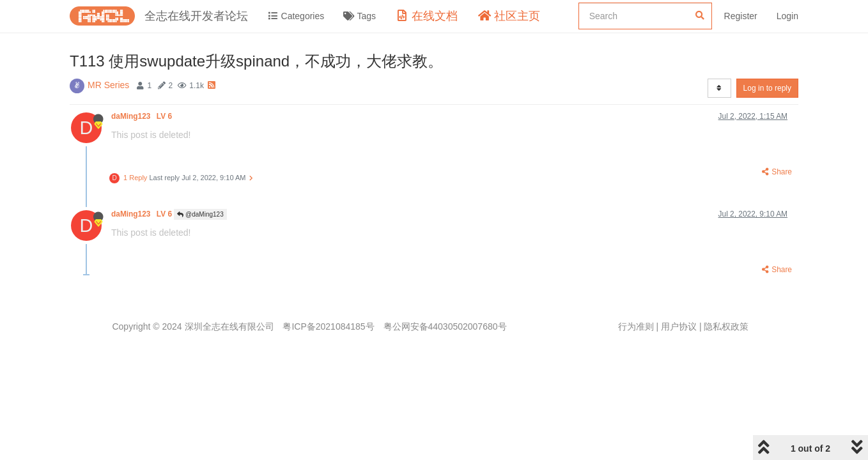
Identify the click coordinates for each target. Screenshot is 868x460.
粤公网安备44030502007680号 (445, 326)
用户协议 (679, 326)
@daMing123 (200, 214)
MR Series (108, 85)
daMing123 (143, 116)
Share (776, 172)
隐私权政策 (726, 326)
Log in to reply (767, 88)
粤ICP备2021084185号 (328, 326)
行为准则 (636, 326)
